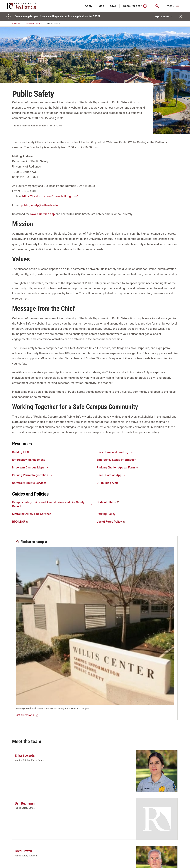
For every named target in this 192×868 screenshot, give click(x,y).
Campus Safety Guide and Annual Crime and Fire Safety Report (52, 504)
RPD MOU (20, 522)
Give (113, 6)
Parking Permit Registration (32, 475)
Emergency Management (31, 460)
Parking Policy (108, 514)
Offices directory (36, 24)
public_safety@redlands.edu (39, 205)
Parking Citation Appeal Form (118, 467)
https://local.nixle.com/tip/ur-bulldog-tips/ (50, 196)
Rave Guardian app (43, 214)
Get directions (27, 715)
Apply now (164, 16)
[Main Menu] (173, 6)
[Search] (157, 6)
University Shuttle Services (31, 483)
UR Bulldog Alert (110, 483)
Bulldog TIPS (23, 452)
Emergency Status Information (119, 460)
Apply (89, 6)
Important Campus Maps (31, 467)
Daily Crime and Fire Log (115, 452)
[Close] (181, 16)
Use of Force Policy (111, 522)
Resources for (135, 6)
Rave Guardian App (111, 475)
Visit (101, 6)
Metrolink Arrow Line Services (34, 514)
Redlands (18, 24)
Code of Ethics (108, 502)
